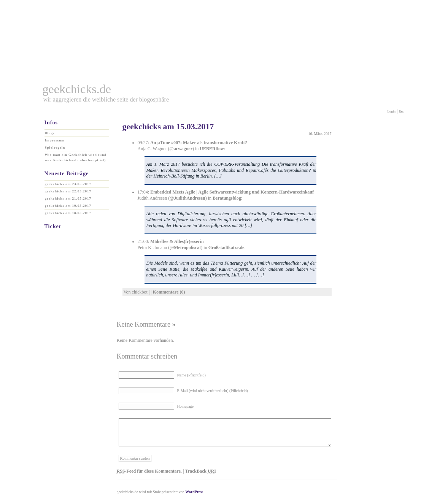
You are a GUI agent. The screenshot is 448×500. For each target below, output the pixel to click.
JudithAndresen (189, 198)
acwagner (183, 149)
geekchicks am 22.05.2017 (68, 191)
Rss (401, 111)
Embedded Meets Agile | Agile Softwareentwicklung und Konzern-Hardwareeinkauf (232, 192)
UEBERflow (212, 149)
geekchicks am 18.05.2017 (68, 213)
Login (392, 111)
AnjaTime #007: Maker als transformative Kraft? (199, 143)
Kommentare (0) (169, 292)
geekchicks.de (77, 89)
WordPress (194, 492)
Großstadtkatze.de (226, 248)
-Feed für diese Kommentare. (149, 471)
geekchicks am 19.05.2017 (68, 206)
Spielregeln (55, 148)
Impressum (55, 140)
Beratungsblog (227, 198)
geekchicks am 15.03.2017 (168, 126)
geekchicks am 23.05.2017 (68, 184)
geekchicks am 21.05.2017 (68, 198)
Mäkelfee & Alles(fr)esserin (177, 241)
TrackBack (200, 471)
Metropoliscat (187, 248)
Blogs (50, 133)
